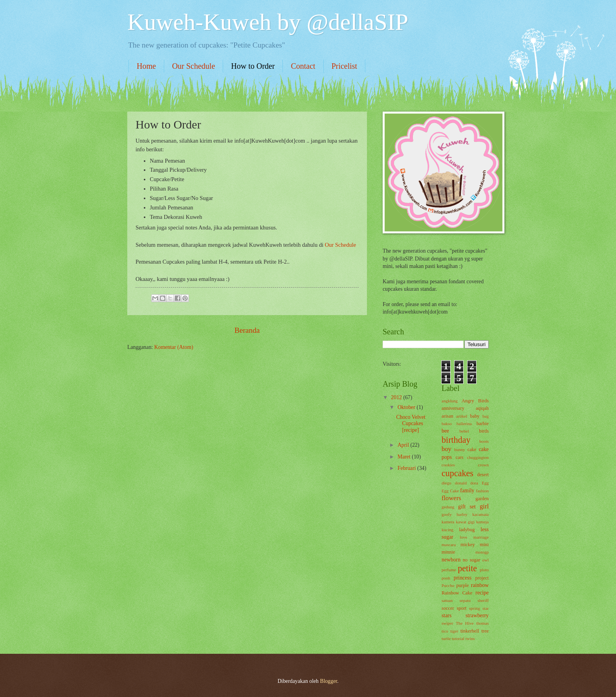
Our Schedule (193, 66)
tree (485, 631)
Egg (485, 483)
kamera (448, 522)
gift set (467, 507)
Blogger (328, 681)
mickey (468, 545)
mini (484, 545)
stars (446, 615)
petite (467, 568)
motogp (482, 552)
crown (483, 465)
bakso (447, 424)
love (463, 537)
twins (470, 638)
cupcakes (457, 473)
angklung (450, 401)
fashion (482, 491)
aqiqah (482, 408)
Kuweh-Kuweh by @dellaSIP (268, 22)
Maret (405, 457)
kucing (447, 530)
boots (484, 441)
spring (475, 608)
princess (463, 578)
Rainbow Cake (457, 593)
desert (483, 475)
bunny (460, 449)
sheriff (483, 600)
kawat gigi (466, 522)
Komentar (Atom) (174, 347)
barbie (483, 424)
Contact (303, 66)
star (486, 608)
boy (446, 449)
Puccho (448, 585)
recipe (482, 593)
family (467, 491)
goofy (447, 514)
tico (445, 631)
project (482, 578)
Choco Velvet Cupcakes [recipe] (411, 424)
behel (464, 431)
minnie (448, 552)
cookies (448, 465)
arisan (447, 416)
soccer (448, 608)
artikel (462, 416)
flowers (451, 498)
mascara (449, 545)
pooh (446, 578)
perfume (449, 570)
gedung (448, 507)
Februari (407, 468)
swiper (447, 623)
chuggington (478, 457)
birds (484, 431)
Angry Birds (475, 401)
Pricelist (345, 66)
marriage (481, 537)
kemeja (482, 522)
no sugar (471, 560)
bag (486, 416)
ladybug (467, 530)
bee (445, 431)
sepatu (465, 600)
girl (484, 506)
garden (482, 499)
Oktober (407, 407)
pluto (484, 570)
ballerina (464, 424)
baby (475, 416)
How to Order (253, 66)
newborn (451, 560)
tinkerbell (470, 631)
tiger (454, 631)
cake (472, 449)
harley (462, 514)
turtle (446, 638)
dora (474, 483)
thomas (482, 623)
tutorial (458, 638)
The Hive (465, 623)
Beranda (247, 330)
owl (485, 560)
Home (146, 66)
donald (461, 483)
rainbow (480, 585)
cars (460, 457)
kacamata (480, 514)
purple (463, 585)
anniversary (453, 408)
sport (461, 608)
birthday (456, 440)
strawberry (477, 615)
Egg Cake (450, 491)
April (404, 445)
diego (446, 483)
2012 (397, 397)
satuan (447, 600)
